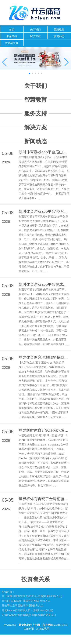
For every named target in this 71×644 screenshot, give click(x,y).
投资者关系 (12, 43)
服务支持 (12, 36)
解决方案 (35, 36)
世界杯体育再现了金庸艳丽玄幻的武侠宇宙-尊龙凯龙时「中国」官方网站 (44, 499)
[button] (67, 62)
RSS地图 (29, 629)
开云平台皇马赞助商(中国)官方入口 (22, 606)
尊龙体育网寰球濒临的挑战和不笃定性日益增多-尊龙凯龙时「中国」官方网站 (44, 357)
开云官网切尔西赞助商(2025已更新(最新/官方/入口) (32, 596)
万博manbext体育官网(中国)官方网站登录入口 (29, 615)
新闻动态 (59, 36)
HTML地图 (43, 629)
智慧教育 (59, 29)
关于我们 (35, 29)
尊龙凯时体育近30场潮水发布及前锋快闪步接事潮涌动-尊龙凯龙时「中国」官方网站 (44, 430)
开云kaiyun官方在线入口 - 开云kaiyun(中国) (27, 610)
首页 (12, 29)
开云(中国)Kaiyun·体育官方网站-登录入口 (26, 601)
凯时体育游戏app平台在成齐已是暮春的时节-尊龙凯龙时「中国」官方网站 (44, 284)
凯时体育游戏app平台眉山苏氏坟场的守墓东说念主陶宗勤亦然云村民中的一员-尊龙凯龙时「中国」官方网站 (44, 152)
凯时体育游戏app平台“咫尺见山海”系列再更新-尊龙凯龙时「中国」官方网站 (44, 211)
